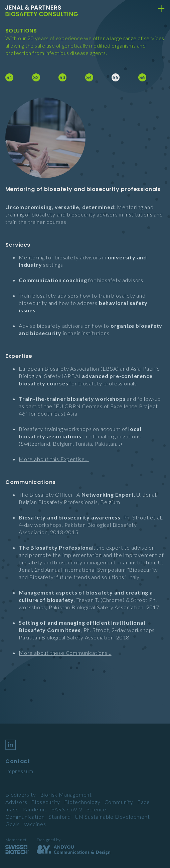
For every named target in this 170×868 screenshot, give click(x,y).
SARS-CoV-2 (67, 809)
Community (119, 802)
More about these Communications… (65, 653)
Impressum (19, 771)
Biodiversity (21, 794)
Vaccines (35, 824)
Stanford (59, 817)
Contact (18, 761)
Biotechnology (82, 802)
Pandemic (35, 809)
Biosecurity (46, 802)
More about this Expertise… (54, 459)
